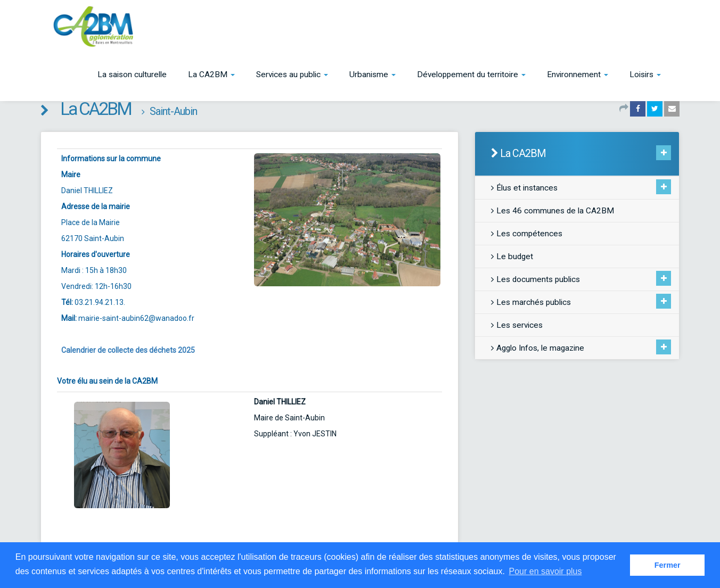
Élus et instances (524, 188)
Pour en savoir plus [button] (546, 571)
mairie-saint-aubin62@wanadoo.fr (136, 318)
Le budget (512, 256)
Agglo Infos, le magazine (538, 348)
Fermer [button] (668, 565)
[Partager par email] (672, 109)
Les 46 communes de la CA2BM (553, 211)
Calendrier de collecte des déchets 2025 (128, 350)
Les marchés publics (531, 302)
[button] (211, 74)
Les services (517, 325)
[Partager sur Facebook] (638, 109)
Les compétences (527, 234)
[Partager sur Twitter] (655, 109)
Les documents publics (535, 279)
